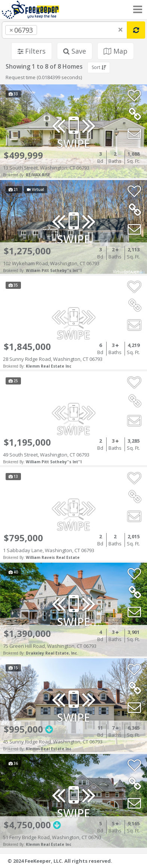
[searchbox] (54, 30)
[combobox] (65, 30)
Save (75, 51)
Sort (99, 67)
